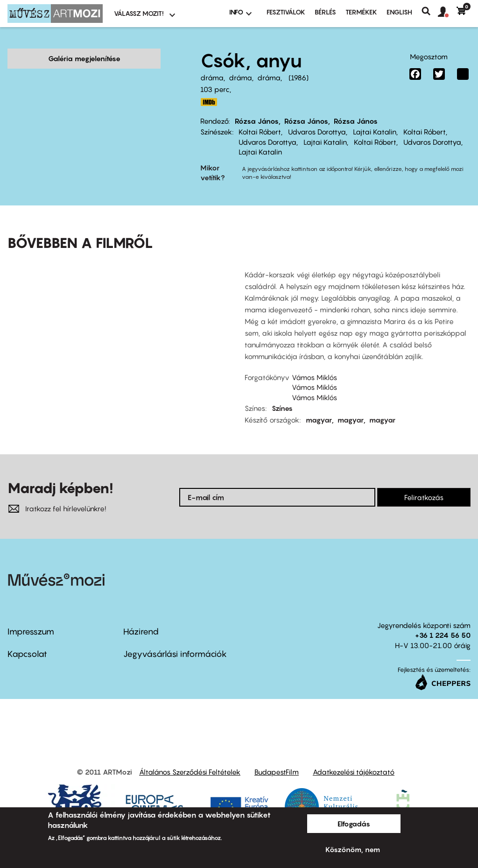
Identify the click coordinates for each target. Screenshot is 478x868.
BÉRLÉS (325, 12)
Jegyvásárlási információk (175, 639)
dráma (212, 78)
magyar (319, 405)
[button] (447, 12)
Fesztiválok (286, 12)
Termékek (361, 12)
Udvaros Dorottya (317, 132)
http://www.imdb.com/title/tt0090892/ (209, 102)
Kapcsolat (27, 639)
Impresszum (31, 617)
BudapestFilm (277, 758)
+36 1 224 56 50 (443, 621)
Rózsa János (257, 121)
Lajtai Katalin (375, 132)
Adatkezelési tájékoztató (354, 758)
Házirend (141, 617)
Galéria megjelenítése (84, 58)
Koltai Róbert (260, 132)
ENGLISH (399, 12)
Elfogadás (354, 824)
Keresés (430, 11)
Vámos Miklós (314, 363)
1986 (299, 78)
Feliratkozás (424, 483)
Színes (282, 394)
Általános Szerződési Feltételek (190, 758)
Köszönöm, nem (353, 849)
